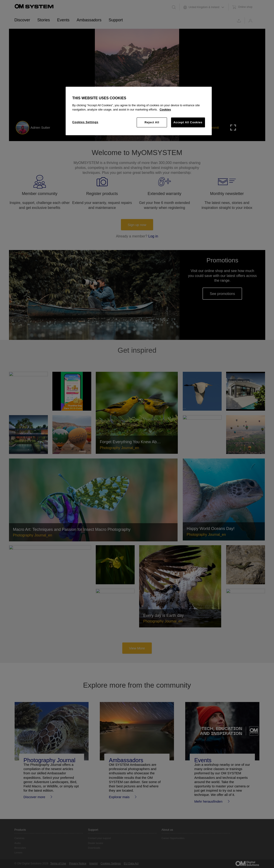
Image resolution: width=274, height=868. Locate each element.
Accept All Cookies (188, 122)
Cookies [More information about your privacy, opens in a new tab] (165, 110)
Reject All (152, 122)
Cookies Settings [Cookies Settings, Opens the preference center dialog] (85, 122)
